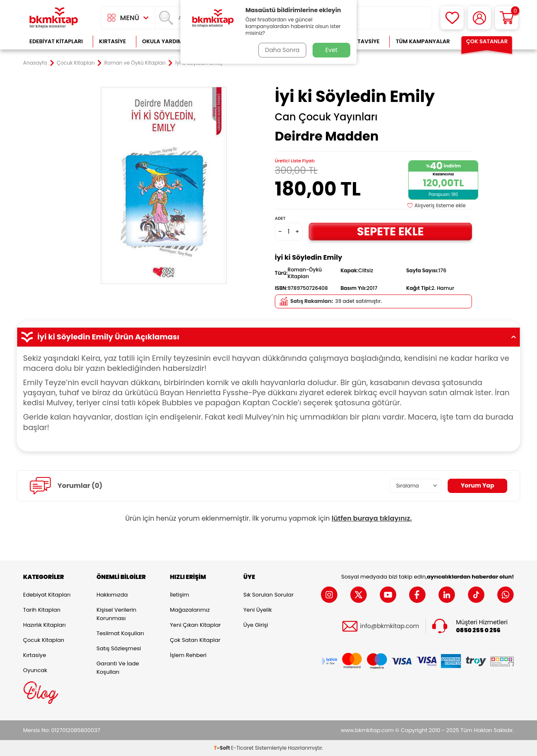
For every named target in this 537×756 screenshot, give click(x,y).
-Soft (223, 748)
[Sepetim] (507, 18)
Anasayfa (35, 63)
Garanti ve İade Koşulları (118, 668)
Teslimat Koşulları (120, 633)
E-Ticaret (242, 748)
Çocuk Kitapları (76, 63)
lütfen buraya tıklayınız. (372, 518)
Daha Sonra (282, 50)
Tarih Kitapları (42, 610)
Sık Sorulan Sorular (268, 595)
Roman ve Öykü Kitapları (135, 63)
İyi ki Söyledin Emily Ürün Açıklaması (268, 337)
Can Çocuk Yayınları (326, 117)
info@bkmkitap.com (390, 626)
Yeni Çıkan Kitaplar (195, 625)
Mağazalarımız (190, 610)
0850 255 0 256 (478, 630)
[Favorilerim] (452, 18)
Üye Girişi (256, 625)
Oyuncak (35, 670)
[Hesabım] (479, 18)
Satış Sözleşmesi (119, 648)
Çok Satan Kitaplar (195, 640)
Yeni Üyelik (258, 610)
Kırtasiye (112, 41)
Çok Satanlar (487, 41)
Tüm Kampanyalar (423, 41)
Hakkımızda (112, 595)
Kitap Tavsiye (360, 41)
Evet (332, 50)
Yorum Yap (477, 485)
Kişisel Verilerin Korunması (116, 614)
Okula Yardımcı (165, 41)
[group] (164, 185)
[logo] (54, 18)
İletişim (180, 595)
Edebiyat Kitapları (56, 41)
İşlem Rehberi (188, 655)
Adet (280, 218)
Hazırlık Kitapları (44, 625)
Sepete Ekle (390, 231)
